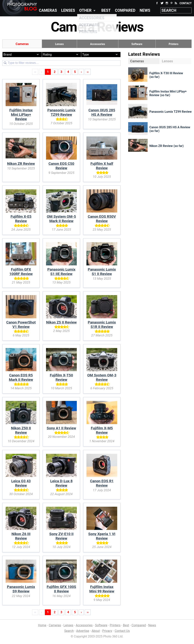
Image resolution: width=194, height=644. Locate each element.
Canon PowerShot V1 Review (21, 325)
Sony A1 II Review (61, 428)
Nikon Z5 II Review (61, 322)
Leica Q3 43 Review (21, 483)
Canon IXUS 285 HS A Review (102, 112)
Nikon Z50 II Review (21, 430)
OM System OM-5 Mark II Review (61, 219)
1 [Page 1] (48, 72)
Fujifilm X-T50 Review (61, 377)
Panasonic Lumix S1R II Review (102, 325)
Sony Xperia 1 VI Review (102, 536)
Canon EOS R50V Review (102, 219)
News (145, 10)
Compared (125, 10)
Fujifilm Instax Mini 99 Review (102, 589)
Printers (174, 44)
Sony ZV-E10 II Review (61, 536)
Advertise (83, 631)
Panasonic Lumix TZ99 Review (61, 112)
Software (137, 44)
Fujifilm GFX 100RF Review (21, 272)
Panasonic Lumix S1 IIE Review (61, 272)
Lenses (68, 10)
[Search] (61, 63)
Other (85, 10)
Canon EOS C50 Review (61, 166)
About (96, 631)
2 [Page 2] (55, 72)
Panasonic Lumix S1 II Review (102, 272)
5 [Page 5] (75, 72)
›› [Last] (88, 72)
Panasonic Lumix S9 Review (21, 589)
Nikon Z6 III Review (21, 536)
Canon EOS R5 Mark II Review (21, 377)
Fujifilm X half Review (102, 166)
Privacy (107, 631)
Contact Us (122, 631)
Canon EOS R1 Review (102, 483)
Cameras (48, 10)
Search (69, 631)
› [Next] (81, 72)
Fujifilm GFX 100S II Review (61, 589)
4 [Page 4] (68, 72)
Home (42, 625)
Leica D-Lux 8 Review (61, 483)
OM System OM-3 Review (102, 377)
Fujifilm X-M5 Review (102, 430)
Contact (186, 3)
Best (106, 10)
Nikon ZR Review (21, 164)
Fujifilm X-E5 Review (21, 219)
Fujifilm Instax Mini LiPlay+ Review (21, 115)
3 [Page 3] (61, 72)
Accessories (97, 44)
